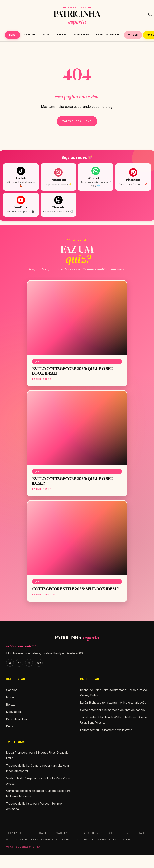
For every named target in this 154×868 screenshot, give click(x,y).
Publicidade (135, 833)
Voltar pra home (77, 121)
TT (29, 663)
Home (13, 35)
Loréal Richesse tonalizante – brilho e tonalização (113, 703)
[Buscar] (150, 14)
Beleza (62, 35)
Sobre (114, 833)
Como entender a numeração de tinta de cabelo (112, 710)
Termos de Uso (90, 833)
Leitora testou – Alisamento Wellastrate (106, 730)
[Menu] (4, 14)
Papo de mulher (108, 35)
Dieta (10, 726)
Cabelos (30, 35)
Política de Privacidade (50, 833)
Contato (15, 833)
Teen (133, 35)
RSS (39, 663)
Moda (46, 35)
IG (10, 663)
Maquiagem (82, 35)
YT (20, 663)
